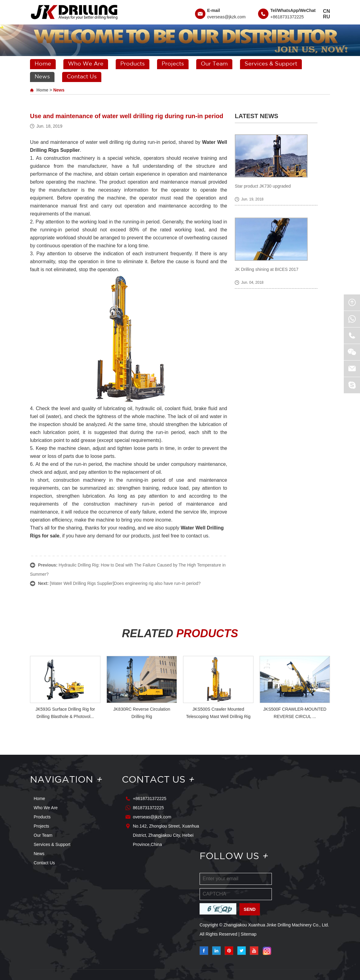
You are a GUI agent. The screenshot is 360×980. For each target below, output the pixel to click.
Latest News (257, 116)
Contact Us (82, 77)
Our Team (214, 64)
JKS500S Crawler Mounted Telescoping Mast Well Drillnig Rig (218, 713)
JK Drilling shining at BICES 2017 (267, 269)
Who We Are (86, 64)
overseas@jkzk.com (226, 17)
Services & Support (271, 64)
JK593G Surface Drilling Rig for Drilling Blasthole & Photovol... (65, 713)
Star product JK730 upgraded (263, 186)
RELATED (180, 633)
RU (326, 17)
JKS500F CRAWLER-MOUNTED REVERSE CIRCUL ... (295, 713)
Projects (173, 64)
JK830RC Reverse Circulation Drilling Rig (142, 713)
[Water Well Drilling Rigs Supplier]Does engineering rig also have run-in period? (125, 583)
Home (43, 64)
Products (133, 64)
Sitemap (248, 934)
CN (326, 11)
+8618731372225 (287, 17)
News (42, 77)
